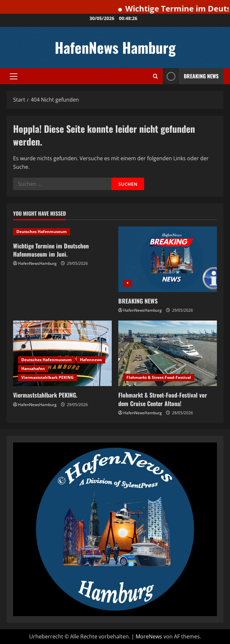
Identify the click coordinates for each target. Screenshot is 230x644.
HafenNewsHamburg (37, 263)
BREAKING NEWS (138, 301)
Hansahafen (33, 369)
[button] (14, 76)
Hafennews (91, 360)
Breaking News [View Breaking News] (191, 76)
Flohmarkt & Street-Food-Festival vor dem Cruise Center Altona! (163, 399)
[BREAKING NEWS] (168, 259)
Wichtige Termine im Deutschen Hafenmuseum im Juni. (51, 250)
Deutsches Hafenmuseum (42, 232)
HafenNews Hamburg (115, 47)
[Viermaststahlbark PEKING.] (62, 353)
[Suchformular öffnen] (155, 76)
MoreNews (149, 636)
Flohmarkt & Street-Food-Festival (159, 377)
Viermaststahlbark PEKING (48, 377)
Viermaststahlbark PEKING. (45, 395)
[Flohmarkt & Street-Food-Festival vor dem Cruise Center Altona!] (168, 353)
